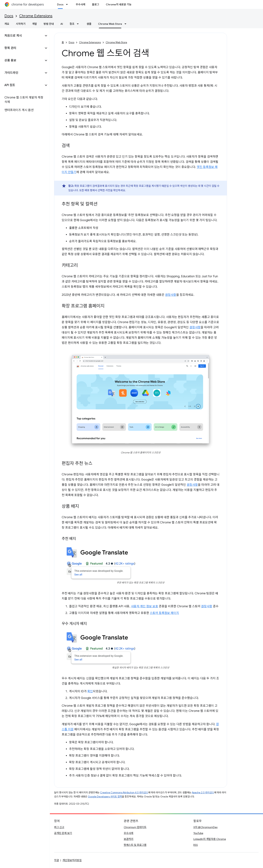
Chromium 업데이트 (135, 827)
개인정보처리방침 (72, 860)
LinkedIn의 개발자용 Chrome (210, 839)
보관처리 (129, 839)
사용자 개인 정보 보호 (145, 606)
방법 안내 (49, 24)
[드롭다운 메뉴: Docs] (68, 4)
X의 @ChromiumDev (205, 827)
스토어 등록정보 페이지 (164, 613)
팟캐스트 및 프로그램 (135, 845)
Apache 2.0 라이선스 (203, 793)
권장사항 (171, 295)
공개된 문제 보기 (63, 833)
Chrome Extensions (36, 16)
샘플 (89, 24)
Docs (9, 16)
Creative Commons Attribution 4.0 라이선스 (124, 793)
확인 (90, 691)
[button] (22, 36)
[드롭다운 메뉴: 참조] (79, 24)
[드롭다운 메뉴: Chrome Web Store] (127, 24)
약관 (57, 860)
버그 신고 (59, 827)
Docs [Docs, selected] (60, 4)
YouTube (198, 833)
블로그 (96, 4)
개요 (7, 24)
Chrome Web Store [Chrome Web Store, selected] (110, 24)
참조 (72, 24)
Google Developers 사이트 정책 (105, 797)
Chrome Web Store (116, 42)
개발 (35, 24)
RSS (196, 845)
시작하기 (21, 24)
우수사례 (81, 4)
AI (62, 24)
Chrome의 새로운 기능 (119, 4)
